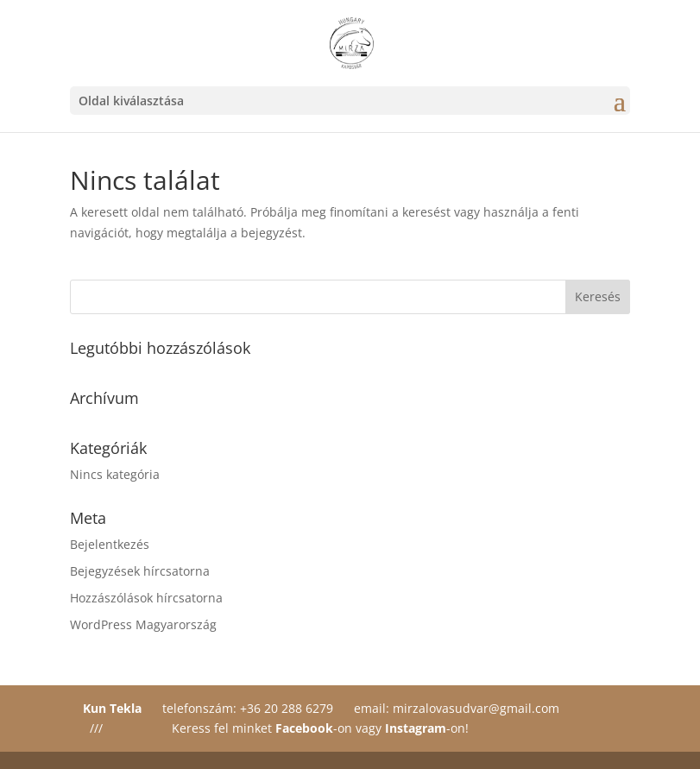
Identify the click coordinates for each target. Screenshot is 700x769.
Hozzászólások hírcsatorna (146, 598)
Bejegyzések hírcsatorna (140, 571)
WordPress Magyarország (143, 624)
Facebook (304, 728)
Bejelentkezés (110, 544)
